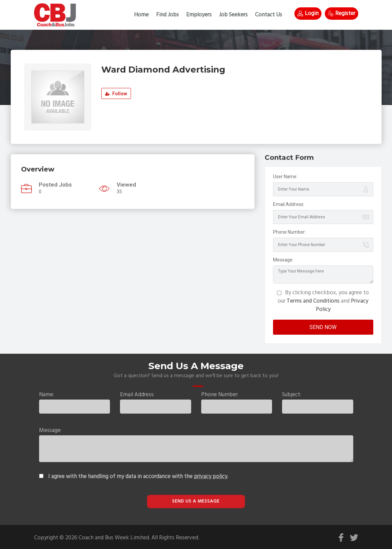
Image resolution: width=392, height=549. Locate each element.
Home (141, 15)
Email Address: (289, 204)
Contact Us (269, 15)
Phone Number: (289, 232)
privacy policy (211, 477)
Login (308, 14)
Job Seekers (233, 15)
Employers (199, 15)
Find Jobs (167, 15)
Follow (116, 94)
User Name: (285, 177)
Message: (283, 260)
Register (342, 14)
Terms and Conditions (313, 301)
